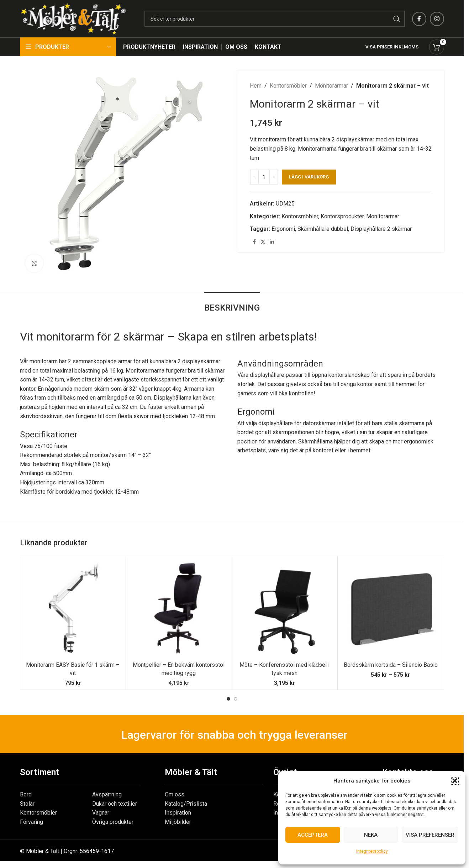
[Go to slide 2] (236, 699)
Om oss (175, 794)
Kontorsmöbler (288, 86)
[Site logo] (73, 18)
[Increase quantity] (274, 177)
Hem (256, 86)
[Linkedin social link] (272, 242)
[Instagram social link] (437, 19)
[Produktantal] (264, 177)
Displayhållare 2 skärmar (381, 229)
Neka (371, 835)
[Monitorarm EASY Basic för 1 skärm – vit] (73, 609)
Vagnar (101, 813)
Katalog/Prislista (186, 804)
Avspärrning (107, 794)
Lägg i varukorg (309, 177)
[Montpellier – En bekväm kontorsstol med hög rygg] (179, 609)
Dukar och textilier (115, 804)
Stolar (27, 804)
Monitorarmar (331, 86)
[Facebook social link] (419, 19)
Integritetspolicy (372, 851)
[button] (455, 781)
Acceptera (313, 835)
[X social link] (263, 242)
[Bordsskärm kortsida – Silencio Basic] (391, 609)
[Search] (275, 19)
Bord (26, 794)
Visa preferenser (430, 835)
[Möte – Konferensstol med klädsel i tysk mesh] (285, 609)
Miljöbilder (178, 822)
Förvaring (31, 822)
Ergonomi (283, 229)
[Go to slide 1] (228, 699)
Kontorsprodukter (342, 216)
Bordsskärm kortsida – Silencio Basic (391, 665)
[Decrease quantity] (254, 177)
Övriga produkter (113, 822)
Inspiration (178, 813)
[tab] (232, 304)
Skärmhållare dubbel (323, 229)
